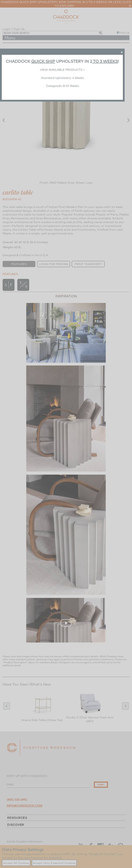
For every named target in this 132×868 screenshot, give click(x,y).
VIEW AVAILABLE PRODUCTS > (62, 70)
